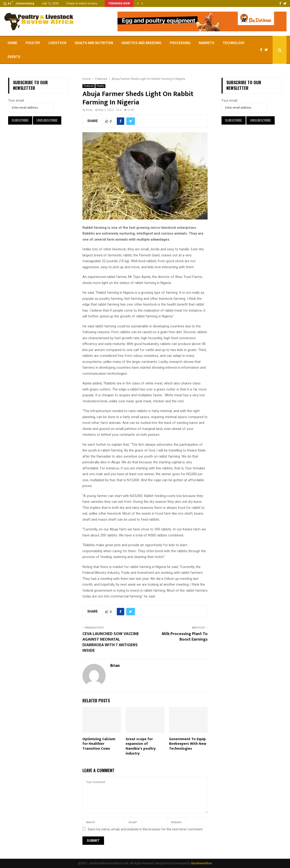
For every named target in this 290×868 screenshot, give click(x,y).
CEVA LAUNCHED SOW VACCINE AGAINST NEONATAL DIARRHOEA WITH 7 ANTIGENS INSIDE (111, 642)
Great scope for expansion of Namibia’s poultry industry (141, 746)
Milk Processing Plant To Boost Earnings (185, 637)
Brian (90, 110)
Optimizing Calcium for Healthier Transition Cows (99, 744)
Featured (89, 86)
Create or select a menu (82, 3)
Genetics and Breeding (141, 43)
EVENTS (14, 57)
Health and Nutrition (94, 43)
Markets (207, 43)
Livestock (57, 43)
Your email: (16, 100)
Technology (234, 43)
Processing (180, 43)
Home (12, 43)
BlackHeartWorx (202, 863)
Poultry (33, 43)
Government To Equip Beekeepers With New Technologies (188, 744)
